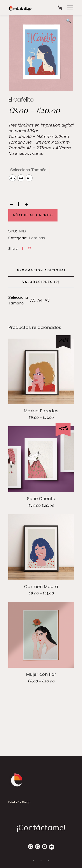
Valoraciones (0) (41, 282)
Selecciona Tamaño (28, 170)
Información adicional (41, 270)
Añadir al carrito (33, 215)
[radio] (12, 178)
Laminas (37, 238)
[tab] (41, 271)
